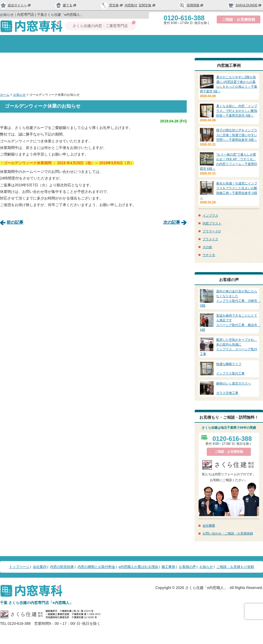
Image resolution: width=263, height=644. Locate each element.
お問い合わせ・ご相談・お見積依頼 (228, 533)
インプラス (210, 216)
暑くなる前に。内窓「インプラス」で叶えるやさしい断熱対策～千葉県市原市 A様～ (237, 111)
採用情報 (191, 5)
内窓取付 (131, 5)
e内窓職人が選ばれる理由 (138, 567)
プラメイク (210, 239)
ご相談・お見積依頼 (239, 19)
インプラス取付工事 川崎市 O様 (230, 298)
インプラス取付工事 (229, 368)
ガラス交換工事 (229, 388)
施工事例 (168, 567)
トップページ (21, 44)
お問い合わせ (242, 44)
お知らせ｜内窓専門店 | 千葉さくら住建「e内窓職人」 (42, 15)
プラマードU (212, 231)
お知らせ (19, 95)
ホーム (5, 95)
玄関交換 (147, 5)
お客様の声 (187, 567)
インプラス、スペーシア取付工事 (229, 347)
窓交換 (116, 5)
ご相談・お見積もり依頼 (235, 567)
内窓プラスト (212, 223)
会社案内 (62, 44)
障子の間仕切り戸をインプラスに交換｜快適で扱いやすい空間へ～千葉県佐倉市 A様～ (237, 135)
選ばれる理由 (201, 44)
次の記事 (172, 222)
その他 (207, 247)
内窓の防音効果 (107, 44)
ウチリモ (209, 255)
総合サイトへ (16, 5)
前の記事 (15, 222)
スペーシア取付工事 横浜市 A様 (230, 322)
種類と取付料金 (156, 44)
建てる (66, 5)
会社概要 (209, 526)
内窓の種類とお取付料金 (96, 567)
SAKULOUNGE (245, 5)
